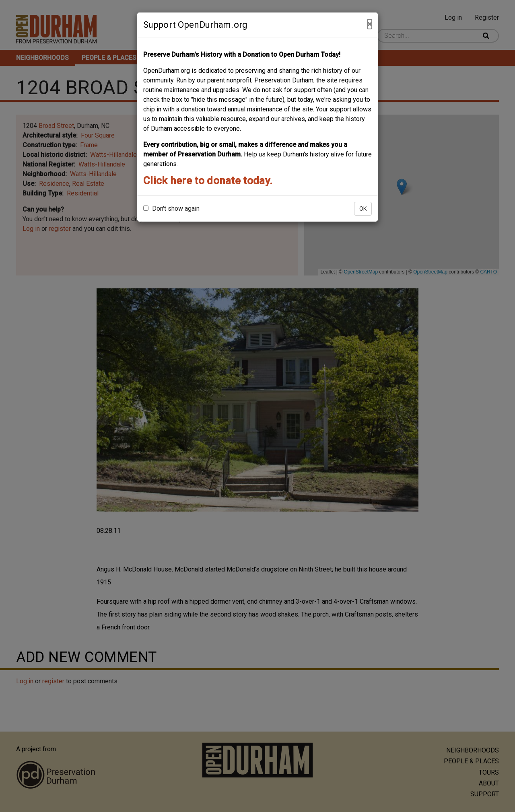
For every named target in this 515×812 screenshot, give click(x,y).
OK (363, 209)
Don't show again (171, 209)
